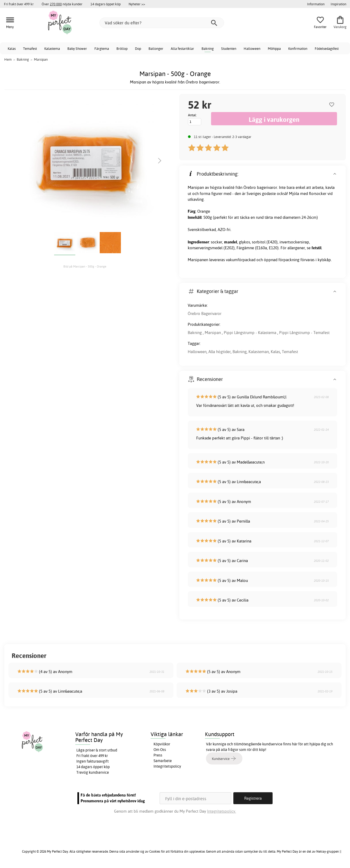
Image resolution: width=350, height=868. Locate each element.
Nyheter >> (137, 4)
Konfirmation (298, 48)
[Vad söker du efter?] (162, 23)
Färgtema (102, 48)
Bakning (208, 48)
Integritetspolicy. (222, 811)
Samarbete (163, 761)
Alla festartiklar (182, 48)
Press (158, 755)
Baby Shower (77, 48)
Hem (8, 59)
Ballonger (156, 48)
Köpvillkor (162, 744)
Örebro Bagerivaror (205, 313)
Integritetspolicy (167, 766)
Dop (138, 48)
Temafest (30, 48)
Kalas (12, 48)
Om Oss (160, 750)
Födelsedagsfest (327, 48)
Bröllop (122, 48)
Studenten (229, 48)
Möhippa (274, 48)
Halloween (252, 48)
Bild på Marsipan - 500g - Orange (85, 266)
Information (316, 4)
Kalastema (52, 48)
